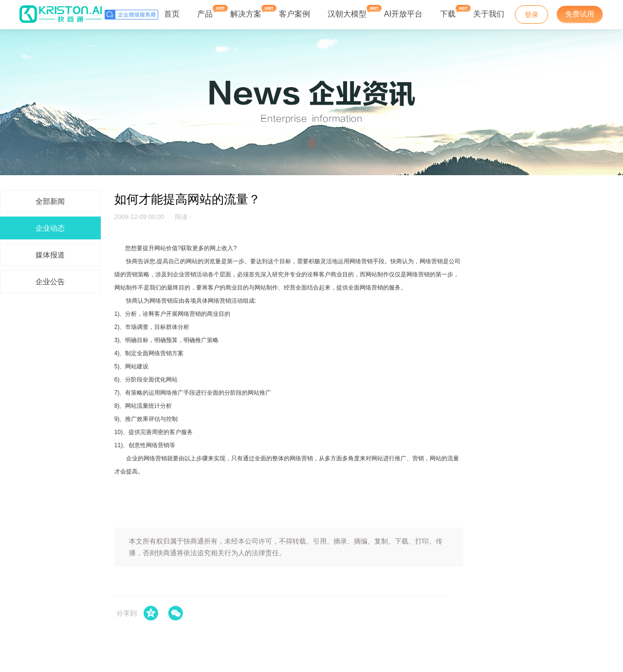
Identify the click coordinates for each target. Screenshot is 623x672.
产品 (205, 11)
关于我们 (489, 14)
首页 (172, 14)
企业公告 (50, 282)
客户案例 (294, 14)
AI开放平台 (403, 14)
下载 (448, 11)
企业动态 (50, 228)
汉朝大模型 (347, 14)
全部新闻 (50, 201)
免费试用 (580, 14)
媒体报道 (50, 255)
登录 (531, 15)
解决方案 (246, 11)
